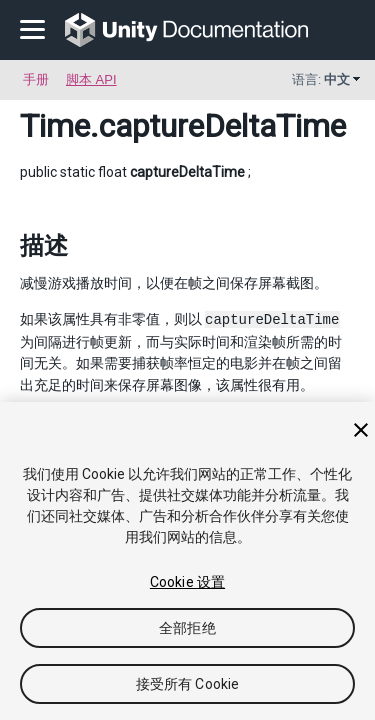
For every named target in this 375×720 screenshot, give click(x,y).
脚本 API (91, 79)
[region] (187, 561)
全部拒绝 (187, 628)
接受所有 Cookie (188, 684)
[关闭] (361, 430)
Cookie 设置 (187, 582)
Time (55, 126)
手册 (36, 79)
